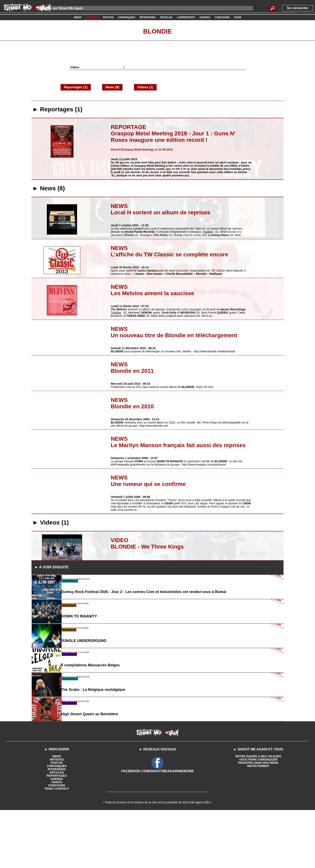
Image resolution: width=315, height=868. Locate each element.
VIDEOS (57, 838)
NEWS (57, 812)
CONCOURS (57, 842)
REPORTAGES (57, 832)
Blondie (157, 31)
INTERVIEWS (57, 825)
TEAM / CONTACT (57, 845)
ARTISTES (57, 816)
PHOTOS (57, 819)
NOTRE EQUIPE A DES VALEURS (258, 812)
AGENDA (57, 835)
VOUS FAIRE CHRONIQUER (258, 816)
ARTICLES (57, 829)
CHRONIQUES (57, 822)
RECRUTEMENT (258, 822)
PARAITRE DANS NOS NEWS (258, 819)
